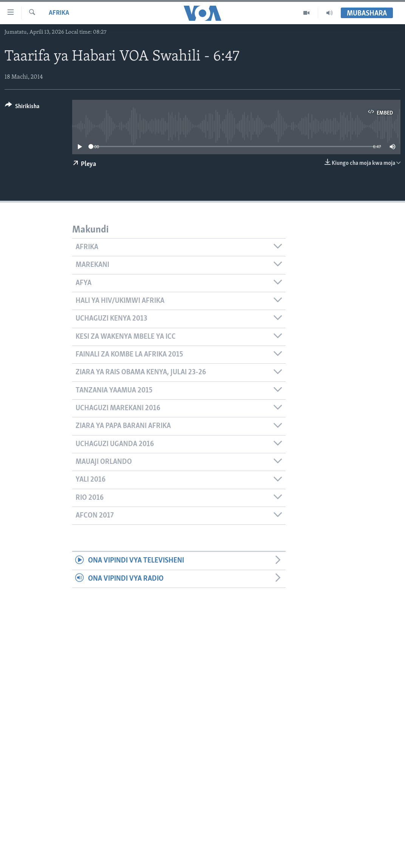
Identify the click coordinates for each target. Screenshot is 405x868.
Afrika (59, 13)
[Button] (22, 108)
